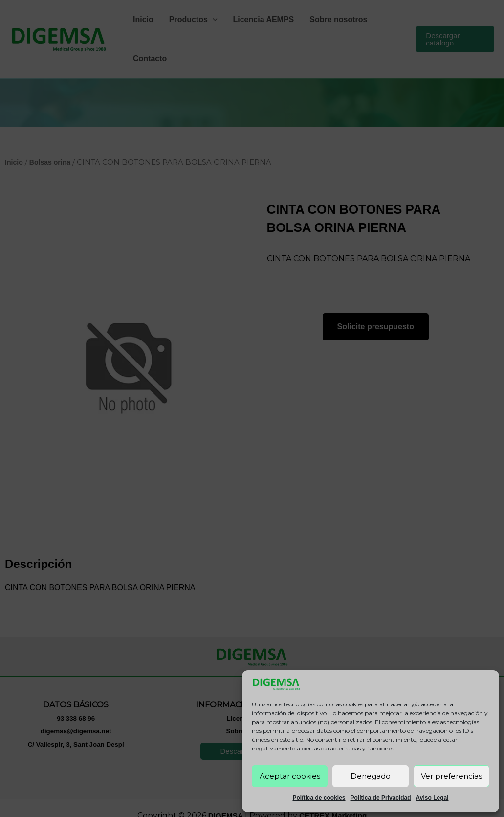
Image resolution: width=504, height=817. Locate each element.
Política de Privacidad (381, 798)
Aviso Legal (432, 798)
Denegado (371, 776)
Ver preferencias (451, 776)
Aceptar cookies (290, 776)
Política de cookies (319, 798)
